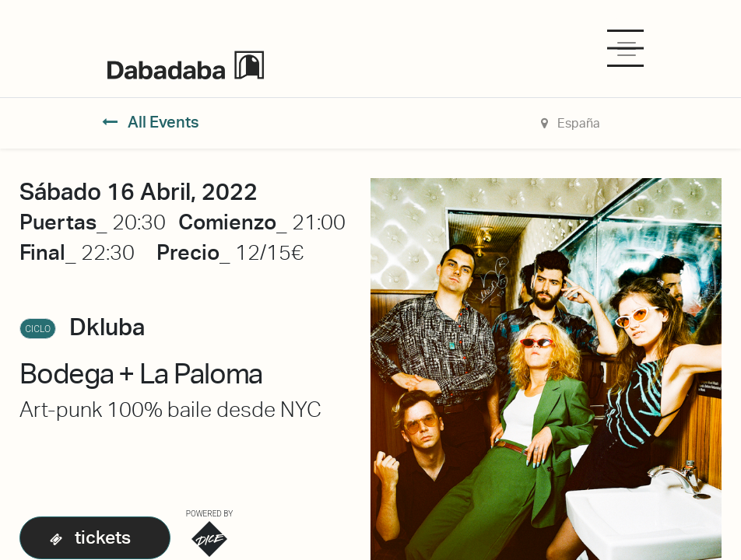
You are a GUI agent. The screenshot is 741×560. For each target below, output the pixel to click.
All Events (151, 122)
